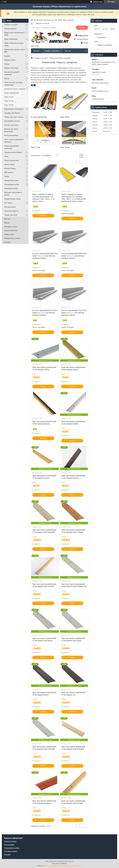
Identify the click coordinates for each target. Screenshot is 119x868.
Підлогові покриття (11, 211)
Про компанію (9, 845)
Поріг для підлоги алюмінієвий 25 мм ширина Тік (73, 694)
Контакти (7, 242)
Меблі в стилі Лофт (11, 68)
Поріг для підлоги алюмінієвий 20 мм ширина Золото (73, 368)
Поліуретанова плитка (12, 199)
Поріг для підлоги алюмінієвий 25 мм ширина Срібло (73, 423)
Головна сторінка (10, 841)
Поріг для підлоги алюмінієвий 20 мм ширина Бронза (44, 423)
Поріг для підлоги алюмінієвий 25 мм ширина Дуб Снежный (44, 748)
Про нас (7, 219)
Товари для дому (11, 215)
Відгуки (7, 223)
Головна (36, 51)
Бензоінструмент (10, 29)
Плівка (7, 176)
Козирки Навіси (10, 60)
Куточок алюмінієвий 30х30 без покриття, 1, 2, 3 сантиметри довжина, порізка (45, 256)
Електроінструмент (11, 135)
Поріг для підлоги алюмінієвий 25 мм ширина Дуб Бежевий (44, 531)
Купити (43, 216)
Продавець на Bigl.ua (59, 863)
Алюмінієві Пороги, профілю (15, 89)
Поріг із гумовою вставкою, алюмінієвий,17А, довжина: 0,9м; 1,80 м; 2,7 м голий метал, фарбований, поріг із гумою (74, 198)
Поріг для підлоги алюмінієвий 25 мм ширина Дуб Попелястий (74, 585)
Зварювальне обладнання (14, 109)
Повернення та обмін (12, 238)
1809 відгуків (98, 2)
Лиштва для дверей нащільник (12, 73)
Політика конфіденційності (72, 866)
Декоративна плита (11, 180)
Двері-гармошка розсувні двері (14, 44)
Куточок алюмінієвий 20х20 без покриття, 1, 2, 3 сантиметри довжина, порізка (74, 256)
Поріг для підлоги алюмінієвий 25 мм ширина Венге (44, 694)
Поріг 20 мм (9, 97)
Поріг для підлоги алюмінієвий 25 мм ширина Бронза (73, 477)
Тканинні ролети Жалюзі (13, 152)
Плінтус (7, 78)
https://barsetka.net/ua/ (100, 83)
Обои (6, 156)
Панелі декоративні (12, 160)
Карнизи (7, 56)
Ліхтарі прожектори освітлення (11, 147)
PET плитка (8, 203)
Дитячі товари (9, 164)
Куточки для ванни (11, 125)
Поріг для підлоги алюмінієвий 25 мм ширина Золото (44, 477)
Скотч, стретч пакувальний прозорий (14, 141)
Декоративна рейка (12, 184)
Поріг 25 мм (9, 101)
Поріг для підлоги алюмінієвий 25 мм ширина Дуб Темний (73, 531)
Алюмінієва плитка (11, 188)
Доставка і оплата (11, 227)
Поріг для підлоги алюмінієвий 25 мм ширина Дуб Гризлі (44, 639)
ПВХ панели (9, 172)
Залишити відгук (82, 39)
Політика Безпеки (11, 230)
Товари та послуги (11, 25)
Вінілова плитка (10, 168)
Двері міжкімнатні (11, 39)
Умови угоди (9, 234)
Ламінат (7, 64)
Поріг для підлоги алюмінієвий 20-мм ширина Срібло (44, 368)
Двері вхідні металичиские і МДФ (15, 34)
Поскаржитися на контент (53, 866)
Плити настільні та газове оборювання (13, 84)
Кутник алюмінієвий (11, 93)
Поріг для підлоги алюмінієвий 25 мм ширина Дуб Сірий (73, 639)
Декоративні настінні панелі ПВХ (15, 51)
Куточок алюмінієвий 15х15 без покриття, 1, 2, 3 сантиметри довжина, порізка (45, 313)
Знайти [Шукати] (82, 28)
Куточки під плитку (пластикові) (11, 130)
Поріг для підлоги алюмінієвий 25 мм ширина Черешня (44, 802)
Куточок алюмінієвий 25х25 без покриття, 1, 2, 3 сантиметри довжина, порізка (74, 313)
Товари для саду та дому (14, 117)
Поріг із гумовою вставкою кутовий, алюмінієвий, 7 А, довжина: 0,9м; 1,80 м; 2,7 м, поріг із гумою (43, 198)
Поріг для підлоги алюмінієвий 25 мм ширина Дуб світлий (73, 802)
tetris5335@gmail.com (100, 91)
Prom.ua (71, 861)
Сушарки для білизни (12, 113)
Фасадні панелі (10, 207)
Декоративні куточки (12, 121)
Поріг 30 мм (9, 105)
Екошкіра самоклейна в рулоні (13, 194)
